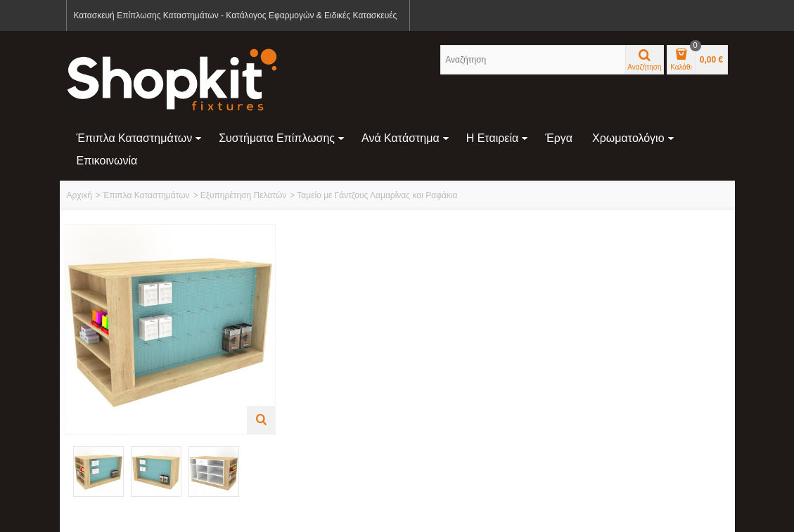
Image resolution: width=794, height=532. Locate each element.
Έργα (559, 138)
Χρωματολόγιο (633, 138)
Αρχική (79, 195)
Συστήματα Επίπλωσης (282, 138)
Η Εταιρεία (498, 138)
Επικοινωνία (107, 161)
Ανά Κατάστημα (405, 138)
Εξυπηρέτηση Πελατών (244, 195)
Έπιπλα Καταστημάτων (140, 138)
